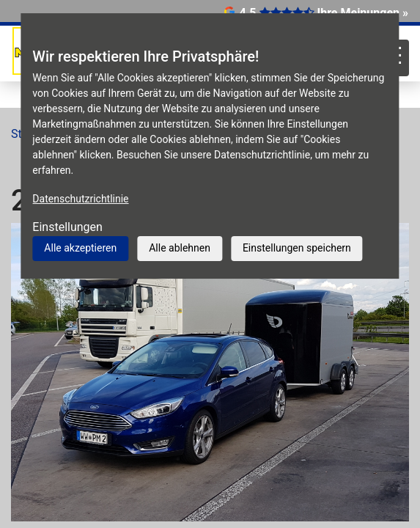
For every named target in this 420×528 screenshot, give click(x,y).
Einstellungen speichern (297, 248)
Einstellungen (67, 227)
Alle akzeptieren (80, 248)
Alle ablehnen (180, 248)
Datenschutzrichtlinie (80, 199)
